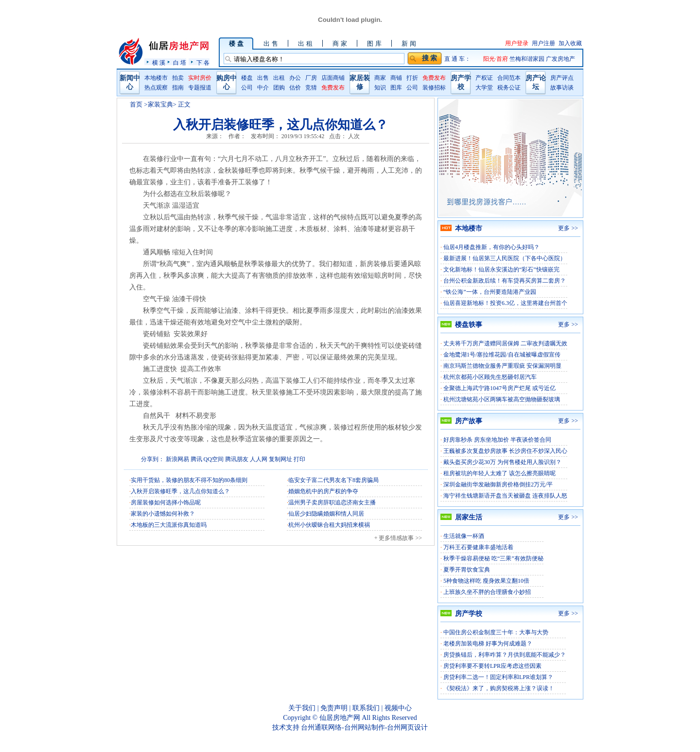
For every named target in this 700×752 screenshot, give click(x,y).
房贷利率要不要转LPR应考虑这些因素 (492, 666)
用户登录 (517, 43)
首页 (136, 104)
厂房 (311, 78)
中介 (263, 88)
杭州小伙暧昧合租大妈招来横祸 (329, 525)
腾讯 (196, 459)
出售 (263, 78)
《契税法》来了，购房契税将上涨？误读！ (499, 688)
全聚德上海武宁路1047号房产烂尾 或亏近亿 (499, 388)
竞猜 (311, 88)
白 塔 (180, 63)
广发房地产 (560, 59)
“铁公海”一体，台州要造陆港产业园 (490, 292)
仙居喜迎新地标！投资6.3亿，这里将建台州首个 (505, 303)
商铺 (396, 78)
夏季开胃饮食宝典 (467, 570)
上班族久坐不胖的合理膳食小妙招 (487, 592)
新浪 (172, 459)
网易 (183, 459)
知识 (380, 88)
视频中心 (398, 708)
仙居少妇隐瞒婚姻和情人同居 (326, 514)
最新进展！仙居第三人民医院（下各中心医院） (505, 258)
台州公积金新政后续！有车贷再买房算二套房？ (505, 281)
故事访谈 (562, 88)
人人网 (259, 459)
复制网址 (280, 459)
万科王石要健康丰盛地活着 (478, 547)
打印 (299, 459)
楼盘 (247, 78)
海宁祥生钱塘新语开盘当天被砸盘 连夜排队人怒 (505, 496)
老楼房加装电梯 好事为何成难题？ (488, 644)
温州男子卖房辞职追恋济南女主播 (332, 502)
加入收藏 (570, 43)
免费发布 (333, 88)
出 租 (305, 44)
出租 (279, 78)
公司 (247, 88)
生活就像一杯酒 (464, 536)
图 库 (374, 44)
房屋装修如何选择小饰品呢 (166, 502)
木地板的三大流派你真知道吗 (169, 525)
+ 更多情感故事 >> (398, 538)
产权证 (484, 78)
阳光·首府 (496, 59)
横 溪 (159, 63)
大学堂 (484, 88)
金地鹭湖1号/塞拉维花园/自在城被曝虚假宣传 (502, 355)
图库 (396, 88)
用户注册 (543, 43)
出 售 (271, 44)
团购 (279, 88)
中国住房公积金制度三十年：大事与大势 (496, 632)
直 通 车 (455, 59)
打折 (412, 78)
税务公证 (509, 88)
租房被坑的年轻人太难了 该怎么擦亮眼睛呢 (499, 473)
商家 (380, 78)
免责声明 (334, 708)
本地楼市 (156, 78)
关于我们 (302, 708)
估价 (295, 88)
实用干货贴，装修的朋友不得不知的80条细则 (189, 480)
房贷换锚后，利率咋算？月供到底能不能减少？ (505, 655)
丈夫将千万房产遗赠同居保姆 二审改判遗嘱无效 (505, 343)
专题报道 (200, 88)
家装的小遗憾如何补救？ (163, 514)
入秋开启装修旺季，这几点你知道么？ (180, 491)
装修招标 (434, 88)
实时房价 (200, 78)
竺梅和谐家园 (528, 59)
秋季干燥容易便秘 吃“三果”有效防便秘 (493, 558)
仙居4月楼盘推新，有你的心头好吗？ (491, 247)
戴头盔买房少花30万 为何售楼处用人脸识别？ (502, 462)
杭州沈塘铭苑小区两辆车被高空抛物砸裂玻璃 (502, 399)
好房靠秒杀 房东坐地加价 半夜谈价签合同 (497, 440)
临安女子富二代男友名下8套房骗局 (333, 480)
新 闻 (409, 44)
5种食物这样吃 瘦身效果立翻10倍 (486, 581)
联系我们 (366, 708)
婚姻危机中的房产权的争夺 (323, 491)
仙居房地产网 (340, 718)
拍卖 (178, 78)
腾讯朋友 (237, 459)
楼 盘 (236, 44)
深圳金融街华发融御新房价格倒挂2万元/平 (498, 484)
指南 (178, 88)
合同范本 (509, 78)
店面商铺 (333, 78)
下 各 (203, 63)
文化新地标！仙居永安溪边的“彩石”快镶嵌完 (501, 269)
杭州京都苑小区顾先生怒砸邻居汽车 (490, 377)
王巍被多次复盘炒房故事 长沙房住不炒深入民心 (505, 451)
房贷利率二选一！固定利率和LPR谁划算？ (498, 677)
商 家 (340, 44)
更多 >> (568, 228)
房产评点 (562, 78)
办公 (295, 78)
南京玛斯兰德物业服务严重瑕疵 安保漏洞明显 (502, 366)
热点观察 (156, 88)
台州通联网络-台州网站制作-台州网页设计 (364, 727)
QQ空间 (214, 459)
